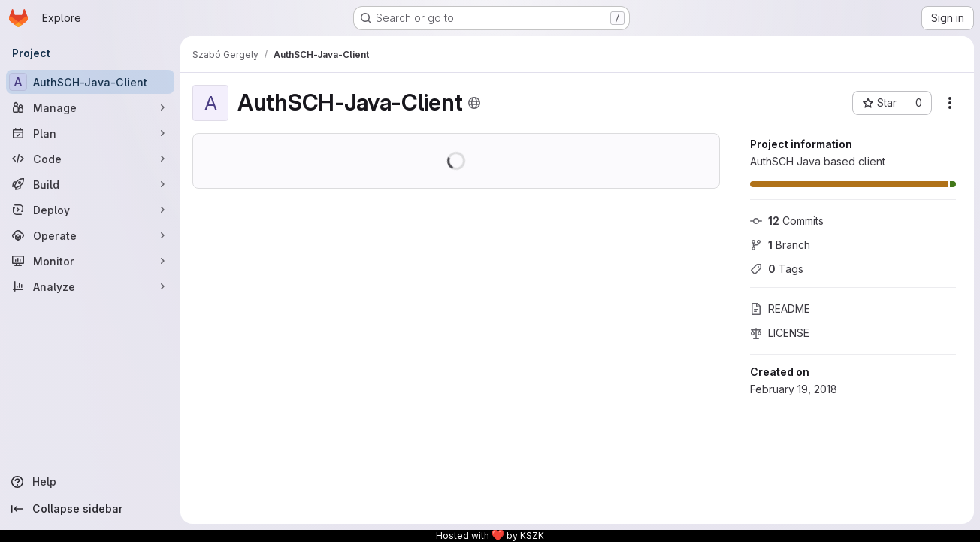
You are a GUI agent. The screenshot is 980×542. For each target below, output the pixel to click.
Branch (780, 245)
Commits (787, 221)
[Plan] (90, 133)
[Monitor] (90, 261)
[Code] (90, 159)
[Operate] (90, 235)
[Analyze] (90, 286)
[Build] (90, 184)
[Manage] (90, 107)
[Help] (90, 482)
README (780, 309)
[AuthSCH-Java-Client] (90, 82)
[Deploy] (90, 210)
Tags (777, 269)
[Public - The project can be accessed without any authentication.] (474, 103)
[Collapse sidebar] (90, 509)
